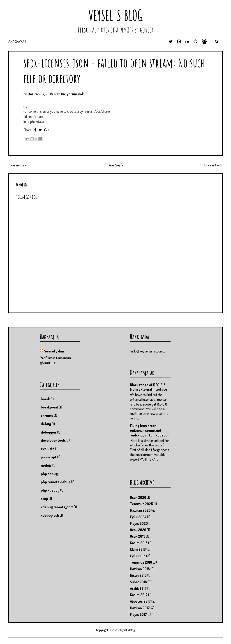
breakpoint (50, 407)
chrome (47, 415)
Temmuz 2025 (141, 504)
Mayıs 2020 (139, 523)
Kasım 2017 (139, 595)
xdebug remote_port (57, 507)
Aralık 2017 (138, 588)
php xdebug (50, 490)
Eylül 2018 (138, 556)
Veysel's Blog (116, 15)
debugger (49, 432)
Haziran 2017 (140, 608)
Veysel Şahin (54, 351)
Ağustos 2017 (140, 601)
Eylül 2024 (138, 517)
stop (44, 499)
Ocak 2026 (138, 497)
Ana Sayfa (116, 165)
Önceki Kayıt (213, 165)
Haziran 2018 (140, 569)
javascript (49, 457)
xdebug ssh (50, 515)
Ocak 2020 (138, 530)
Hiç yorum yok (72, 94)
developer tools (53, 440)
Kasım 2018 (139, 543)
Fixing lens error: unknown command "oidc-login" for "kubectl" (149, 430)
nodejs (46, 465)
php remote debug (56, 482)
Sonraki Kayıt (19, 165)
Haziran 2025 (140, 510)
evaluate (48, 449)
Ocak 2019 (138, 536)
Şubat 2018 (138, 582)
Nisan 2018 (138, 575)
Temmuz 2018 (141, 562)
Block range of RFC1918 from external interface (149, 387)
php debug (49, 474)
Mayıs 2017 (138, 614)
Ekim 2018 (138, 549)
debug (46, 424)
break (45, 399)
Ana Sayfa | (17, 42)
